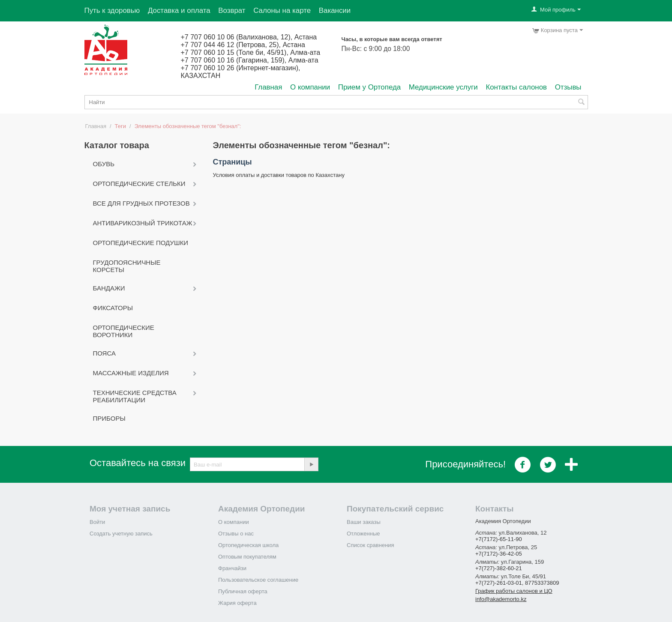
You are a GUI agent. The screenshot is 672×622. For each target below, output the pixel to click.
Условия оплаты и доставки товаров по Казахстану (279, 175)
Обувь (104, 164)
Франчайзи (232, 568)
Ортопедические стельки (139, 184)
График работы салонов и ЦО (514, 591)
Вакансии (335, 10)
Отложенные (363, 534)
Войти (97, 522)
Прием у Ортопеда (369, 87)
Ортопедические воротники (124, 331)
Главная (268, 87)
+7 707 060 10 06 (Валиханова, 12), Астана (249, 37)
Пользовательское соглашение (258, 580)
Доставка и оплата (179, 10)
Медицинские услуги (443, 87)
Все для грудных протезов (141, 203)
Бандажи (109, 288)
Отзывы (568, 87)
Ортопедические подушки (141, 243)
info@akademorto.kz (501, 599)
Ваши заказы (364, 522)
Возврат (232, 10)
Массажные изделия (131, 373)
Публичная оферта (243, 591)
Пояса (104, 353)
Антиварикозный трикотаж (143, 223)
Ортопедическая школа (248, 545)
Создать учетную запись (121, 534)
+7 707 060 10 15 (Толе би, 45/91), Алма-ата (251, 52)
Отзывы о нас (236, 534)
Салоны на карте (282, 10)
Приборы (109, 418)
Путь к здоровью (112, 10)
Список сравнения (370, 545)
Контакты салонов (516, 87)
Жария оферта (237, 603)
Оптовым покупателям (247, 557)
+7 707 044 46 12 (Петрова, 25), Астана (243, 45)
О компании (310, 87)
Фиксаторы (113, 308)
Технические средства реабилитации (135, 396)
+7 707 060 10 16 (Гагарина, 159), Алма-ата (250, 60)
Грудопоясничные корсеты (127, 266)
